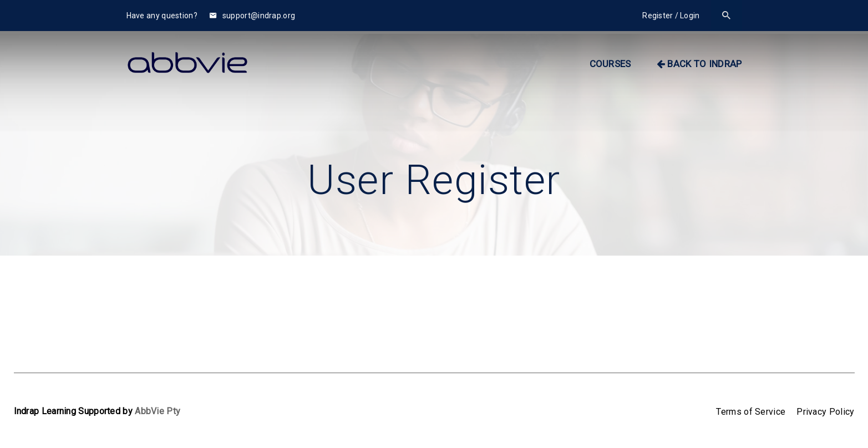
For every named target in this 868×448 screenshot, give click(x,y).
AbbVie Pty (158, 411)
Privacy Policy (825, 412)
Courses (610, 64)
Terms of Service (751, 412)
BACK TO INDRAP (699, 64)
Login (690, 16)
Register (658, 16)
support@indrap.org (252, 16)
